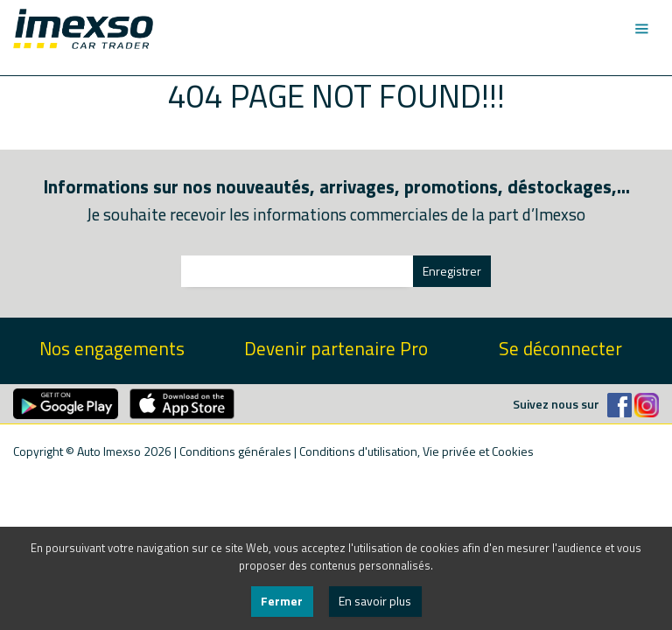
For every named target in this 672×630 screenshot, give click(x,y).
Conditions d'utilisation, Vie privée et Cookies (416, 451)
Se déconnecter (560, 349)
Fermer (282, 601)
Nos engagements (112, 349)
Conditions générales (235, 451)
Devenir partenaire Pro (336, 349)
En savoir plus (375, 601)
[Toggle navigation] (641, 29)
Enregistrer (452, 271)
